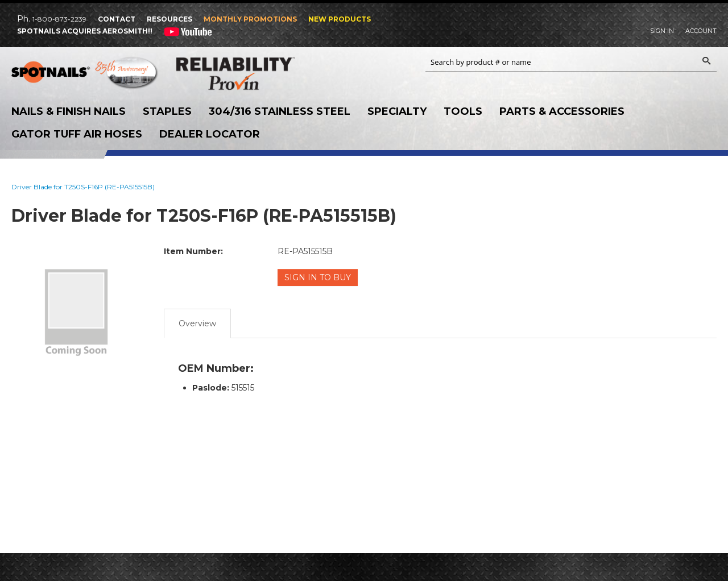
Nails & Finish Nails (69, 111)
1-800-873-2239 (59, 19)
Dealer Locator (210, 134)
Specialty (397, 111)
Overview (197, 323)
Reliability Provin (250, 73)
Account (701, 31)
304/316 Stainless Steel (280, 111)
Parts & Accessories (562, 111)
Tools (463, 111)
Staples (167, 111)
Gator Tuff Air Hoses (77, 134)
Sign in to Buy (318, 277)
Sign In (662, 31)
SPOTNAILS (85, 74)
